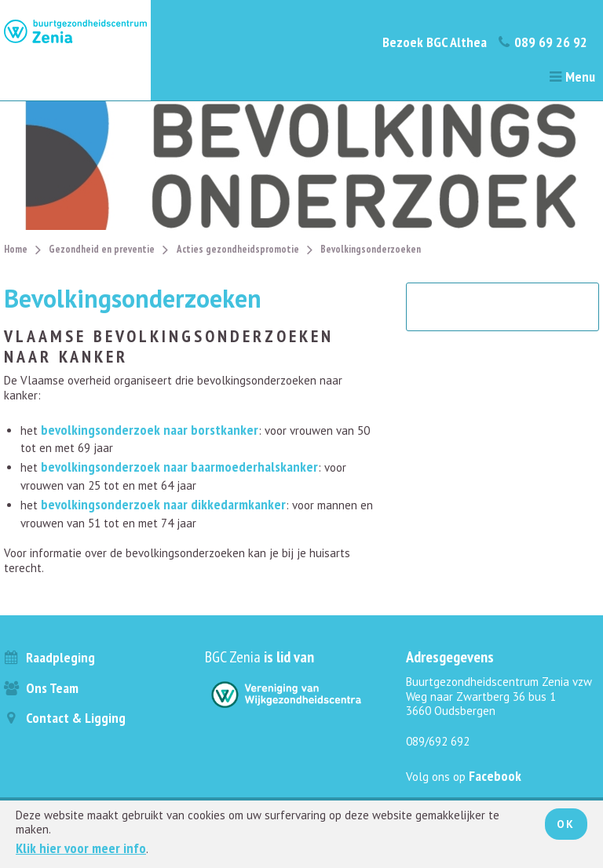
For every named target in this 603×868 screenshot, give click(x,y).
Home (16, 249)
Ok (566, 824)
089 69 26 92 (542, 42)
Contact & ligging (65, 718)
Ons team (41, 688)
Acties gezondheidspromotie (238, 249)
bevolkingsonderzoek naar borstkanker (150, 430)
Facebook (495, 776)
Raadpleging (49, 657)
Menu (572, 77)
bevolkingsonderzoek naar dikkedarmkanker (163, 504)
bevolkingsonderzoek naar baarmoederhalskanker (179, 467)
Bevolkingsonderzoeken (371, 249)
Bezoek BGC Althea (435, 42)
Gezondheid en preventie (102, 249)
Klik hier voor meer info (81, 848)
